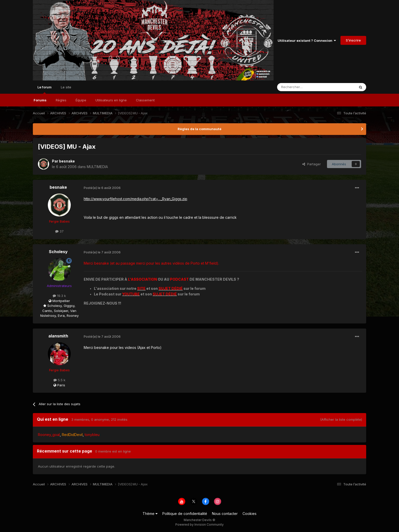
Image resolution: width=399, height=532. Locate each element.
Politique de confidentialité (185, 514)
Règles (61, 100)
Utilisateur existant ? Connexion (307, 40)
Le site (66, 87)
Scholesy (58, 252)
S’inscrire (353, 40)
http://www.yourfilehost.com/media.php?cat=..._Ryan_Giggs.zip (136, 199)
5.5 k (59, 380)
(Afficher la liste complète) (341, 419)
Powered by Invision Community (199, 524)
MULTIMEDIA (97, 167)
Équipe (81, 100)
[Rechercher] (305, 87)
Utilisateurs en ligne (111, 100)
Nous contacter (225, 514)
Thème (150, 514)
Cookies (250, 514)
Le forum (45, 89)
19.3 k (59, 296)
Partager (312, 164)
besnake (67, 161)
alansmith (58, 336)
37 (59, 231)
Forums (40, 100)
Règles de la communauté (199, 129)
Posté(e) (102, 188)
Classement (145, 100)
